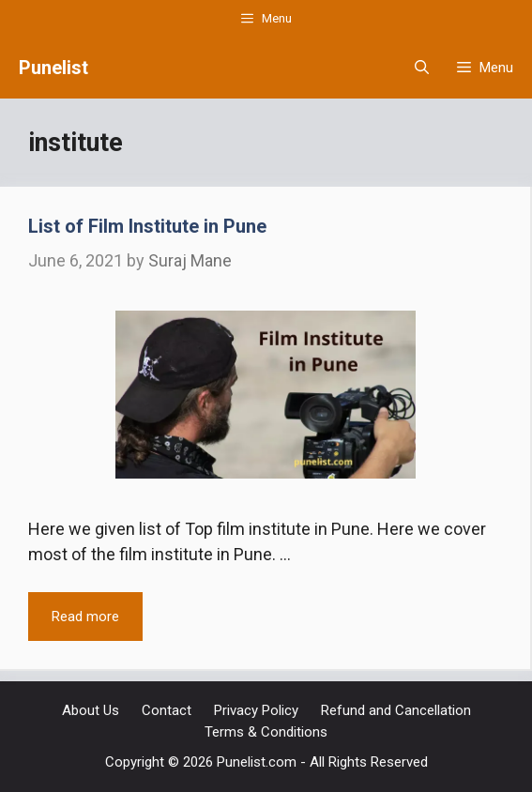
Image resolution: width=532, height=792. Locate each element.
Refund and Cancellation (396, 710)
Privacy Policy (256, 710)
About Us (91, 710)
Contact (167, 710)
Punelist (53, 68)
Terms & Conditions (266, 732)
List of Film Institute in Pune (147, 226)
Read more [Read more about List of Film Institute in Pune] (85, 617)
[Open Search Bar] (422, 68)
